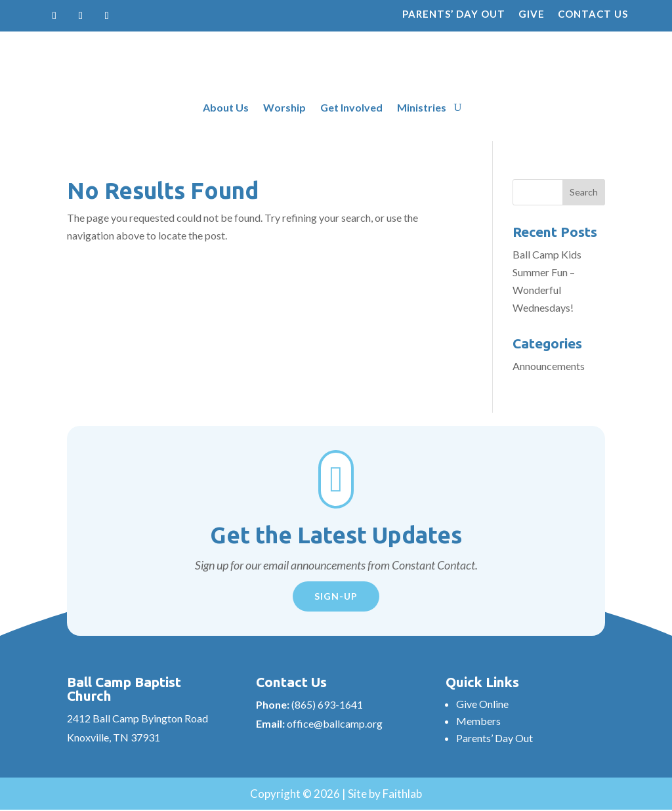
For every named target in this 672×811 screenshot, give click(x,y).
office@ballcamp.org (335, 723)
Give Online (482, 704)
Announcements (549, 366)
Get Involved (351, 108)
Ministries (422, 108)
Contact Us (593, 14)
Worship (284, 108)
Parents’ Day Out (454, 14)
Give (532, 14)
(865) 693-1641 (327, 704)
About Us (226, 108)
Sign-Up (336, 596)
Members (478, 721)
